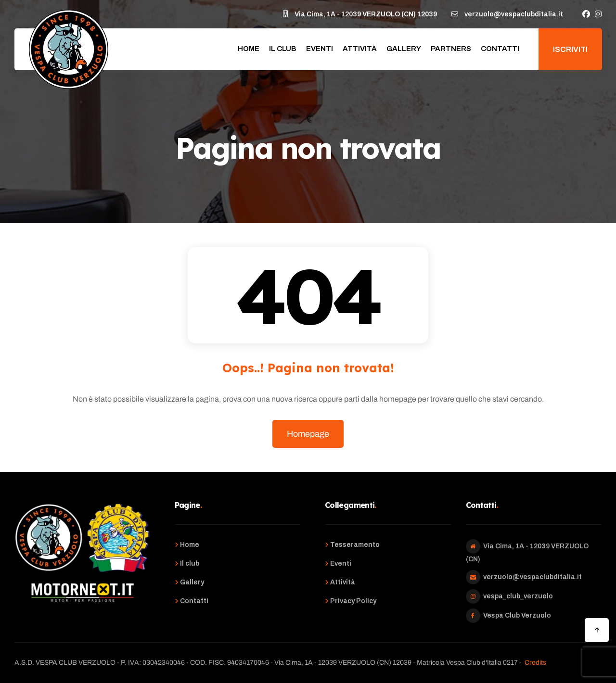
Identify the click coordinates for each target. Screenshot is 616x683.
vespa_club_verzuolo (518, 596)
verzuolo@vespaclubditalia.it (533, 577)
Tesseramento (355, 545)
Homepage (308, 434)
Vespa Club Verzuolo (517, 615)
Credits (535, 663)
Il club (283, 49)
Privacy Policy (353, 601)
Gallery (404, 49)
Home (249, 49)
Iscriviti (570, 49)
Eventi (320, 49)
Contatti (500, 49)
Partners (451, 49)
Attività (360, 49)
